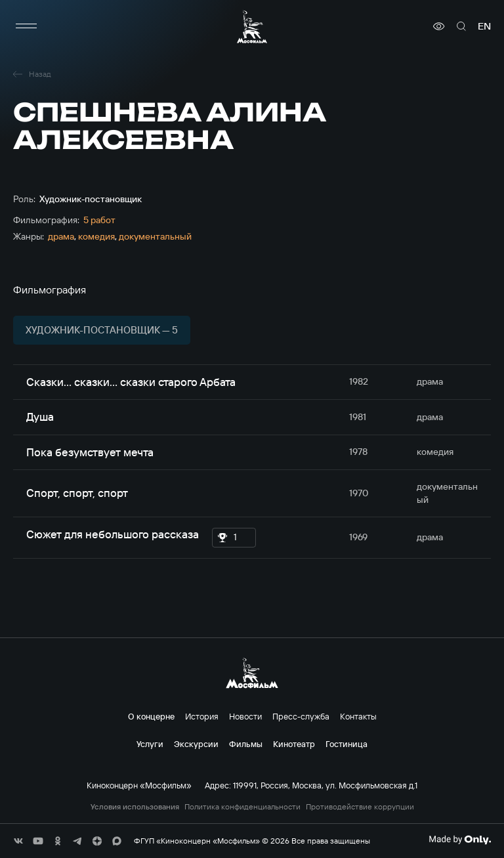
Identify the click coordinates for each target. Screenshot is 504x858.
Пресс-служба (301, 716)
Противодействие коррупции (360, 807)
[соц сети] (18, 841)
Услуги (150, 744)
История (202, 716)
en (484, 26)
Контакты (358, 716)
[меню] (26, 26)
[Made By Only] (460, 840)
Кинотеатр (294, 744)
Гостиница (346, 744)
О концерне (151, 716)
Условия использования (135, 807)
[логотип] (252, 27)
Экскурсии (196, 744)
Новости (245, 716)
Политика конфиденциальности (242, 807)
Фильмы (246, 744)
